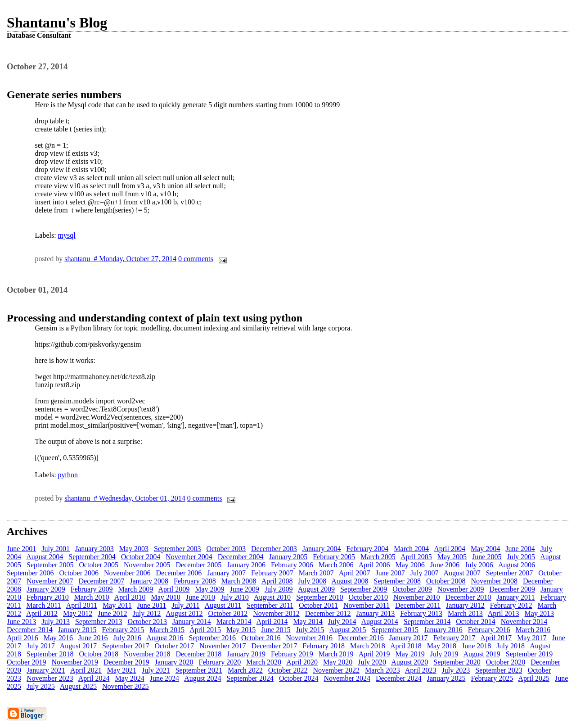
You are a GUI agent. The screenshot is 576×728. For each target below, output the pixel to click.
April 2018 (406, 646)
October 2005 (99, 565)
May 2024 (129, 678)
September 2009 (364, 589)
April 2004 (450, 549)
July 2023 (456, 670)
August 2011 (223, 605)
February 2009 (92, 589)
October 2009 (412, 589)
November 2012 (276, 613)
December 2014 (30, 630)
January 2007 (226, 573)
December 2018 (198, 654)
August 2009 (316, 589)
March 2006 (336, 565)
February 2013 (421, 613)
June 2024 (164, 678)
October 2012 (228, 613)
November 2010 (417, 597)
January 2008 (149, 581)
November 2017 (223, 646)
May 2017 (532, 638)
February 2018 (324, 646)
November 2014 (524, 622)
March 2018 (368, 646)
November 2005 (147, 565)
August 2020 (409, 662)
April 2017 (496, 638)
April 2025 (534, 678)
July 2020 (372, 662)
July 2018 (511, 646)
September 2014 (427, 622)
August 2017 (78, 646)
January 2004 (322, 549)
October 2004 (141, 557)
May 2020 (338, 662)
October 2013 (147, 622)
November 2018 (147, 654)
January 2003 (94, 549)
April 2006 (374, 565)
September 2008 (397, 581)
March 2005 (378, 557)
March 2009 (136, 589)
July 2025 (41, 686)
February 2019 (292, 654)
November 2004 (189, 557)
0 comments (196, 259)
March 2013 (465, 613)
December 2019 (126, 662)
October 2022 (288, 670)
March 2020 (264, 662)
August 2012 (184, 613)
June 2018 (476, 646)
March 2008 (239, 581)
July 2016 (127, 638)
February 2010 (48, 597)
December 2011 (418, 605)
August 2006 (517, 565)
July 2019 (444, 654)
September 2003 (177, 549)
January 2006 (246, 565)
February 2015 (123, 630)
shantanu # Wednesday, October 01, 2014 (125, 498)
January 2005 (288, 557)
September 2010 (319, 597)
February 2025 (492, 678)
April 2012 (42, 613)
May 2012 (78, 613)
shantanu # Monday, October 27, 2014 (120, 259)
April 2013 (504, 613)
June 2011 (152, 605)
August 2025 (78, 686)
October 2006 (79, 573)
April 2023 (421, 670)
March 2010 (92, 597)
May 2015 (241, 630)
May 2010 (165, 597)
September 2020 (457, 662)
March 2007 (316, 573)
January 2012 (465, 605)
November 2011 (367, 605)
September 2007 (509, 573)
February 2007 (272, 573)
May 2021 (122, 670)
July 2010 (235, 597)
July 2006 (479, 565)
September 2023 (499, 670)
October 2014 (476, 622)
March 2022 (245, 670)
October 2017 (174, 646)
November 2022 (336, 670)
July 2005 (521, 557)
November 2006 (127, 573)
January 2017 (409, 638)
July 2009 (279, 589)
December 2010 (468, 597)
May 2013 (539, 613)
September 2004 (92, 557)
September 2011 (270, 605)
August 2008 (350, 581)
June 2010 (200, 597)
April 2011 (82, 605)
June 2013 (21, 622)
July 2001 (56, 549)
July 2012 (147, 613)
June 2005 (487, 557)
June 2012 (112, 613)
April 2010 (130, 597)
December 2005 (198, 565)
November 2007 (50, 581)
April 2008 (277, 581)
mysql (67, 235)
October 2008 (446, 581)
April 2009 (174, 589)
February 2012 (511, 605)
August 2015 (347, 630)
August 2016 (165, 638)
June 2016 (93, 638)
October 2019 (27, 662)
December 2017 (274, 646)
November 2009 (461, 589)
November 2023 (50, 678)
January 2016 (443, 630)
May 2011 (117, 605)
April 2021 (86, 670)
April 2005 (416, 557)
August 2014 (380, 622)
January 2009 (46, 589)
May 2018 (442, 646)
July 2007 (425, 573)
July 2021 (156, 670)
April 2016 (22, 638)
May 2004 (485, 549)
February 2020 (220, 662)
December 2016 (361, 638)
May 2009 (209, 589)
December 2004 (241, 557)
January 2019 (246, 654)
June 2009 (245, 589)
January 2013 (375, 613)
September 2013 (99, 622)
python (68, 475)
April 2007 (355, 573)
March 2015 (167, 630)
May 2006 (410, 565)
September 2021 (199, 670)
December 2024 (399, 678)
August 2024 (202, 678)
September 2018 (50, 654)
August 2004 (45, 557)
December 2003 (274, 549)
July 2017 (41, 646)
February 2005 (334, 557)
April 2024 (94, 678)
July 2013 (56, 622)
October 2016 (261, 638)
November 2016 (309, 638)
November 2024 (347, 678)
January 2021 (46, 670)
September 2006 (30, 573)
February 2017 (454, 638)
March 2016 (533, 630)
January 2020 (174, 662)
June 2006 (445, 565)
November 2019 (75, 662)
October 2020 (506, 662)
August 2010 (272, 597)
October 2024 (299, 678)
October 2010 (369, 597)
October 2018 (99, 654)
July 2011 (185, 605)
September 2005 (50, 565)
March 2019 (336, 654)
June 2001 (21, 549)
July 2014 (342, 622)
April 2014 (272, 622)
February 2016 (489, 630)
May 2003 (134, 549)
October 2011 (318, 605)
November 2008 (494, 581)
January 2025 (446, 678)
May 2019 (410, 654)
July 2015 (310, 630)
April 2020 (302, 662)
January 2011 (515, 597)
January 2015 (77, 630)
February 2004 (368, 549)
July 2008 (312, 581)
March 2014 (234, 622)
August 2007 (462, 573)
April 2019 (374, 654)
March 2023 (382, 670)
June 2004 (520, 549)
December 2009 (512, 589)
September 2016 (212, 638)
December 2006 (179, 573)
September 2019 (529, 654)
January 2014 (192, 622)
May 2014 (308, 622)
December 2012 (328, 613)
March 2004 (411, 549)
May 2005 (452, 557)
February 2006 (292, 565)
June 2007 (390, 573)
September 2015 (395, 630)
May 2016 (58, 638)
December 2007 (102, 581)
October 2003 (226, 549)
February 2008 (195, 581)
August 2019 (482, 654)
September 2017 (126, 646)
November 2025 (126, 686)
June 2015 (276, 630)
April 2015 (205, 630)
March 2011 (43, 605)
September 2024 (250, 678)
